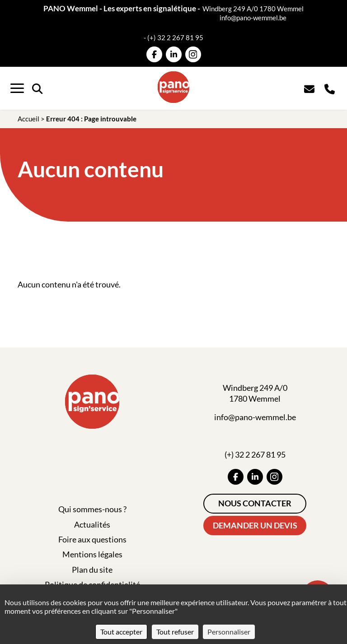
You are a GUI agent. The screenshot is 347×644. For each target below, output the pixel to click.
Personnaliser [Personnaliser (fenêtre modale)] (229, 632)
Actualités (92, 524)
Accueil (28, 119)
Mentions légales (92, 554)
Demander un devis (255, 525)
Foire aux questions (92, 539)
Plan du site (92, 570)
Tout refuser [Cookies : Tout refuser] (175, 632)
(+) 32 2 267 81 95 (175, 37)
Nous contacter (255, 503)
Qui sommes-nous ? (92, 509)
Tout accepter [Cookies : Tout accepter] (121, 632)
